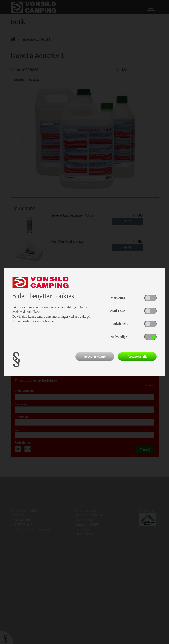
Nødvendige (119, 337)
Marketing (118, 298)
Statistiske (118, 311)
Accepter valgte (95, 356)
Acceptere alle (137, 356)
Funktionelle (119, 324)
